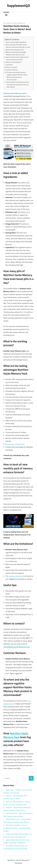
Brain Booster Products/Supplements (14, 23)
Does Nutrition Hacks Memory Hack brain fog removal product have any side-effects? (18, 85)
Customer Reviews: (12, 70)
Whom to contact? (12, 67)
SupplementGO (19, 5)
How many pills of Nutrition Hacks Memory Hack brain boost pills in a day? (18, 46)
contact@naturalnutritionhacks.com (16, 647)
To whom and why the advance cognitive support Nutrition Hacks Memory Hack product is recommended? (17, 76)
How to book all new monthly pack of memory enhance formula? (17, 58)
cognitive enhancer (15, 576)
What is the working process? (15, 50)
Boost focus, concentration (15, 444)
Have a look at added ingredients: (16, 42)
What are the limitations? (14, 62)
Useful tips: (9, 65)
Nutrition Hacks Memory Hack (16, 735)
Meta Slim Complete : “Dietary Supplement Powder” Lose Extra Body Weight (17, 828)
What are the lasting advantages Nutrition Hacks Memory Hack (16, 53)
